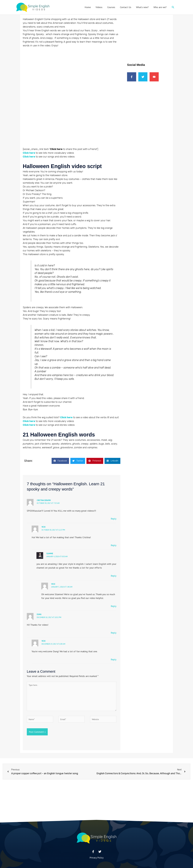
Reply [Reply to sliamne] (114, 576)
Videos (99, 7)
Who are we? (160, 7)
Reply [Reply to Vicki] (114, 545)
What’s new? (142, 7)
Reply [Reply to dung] (114, 633)
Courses (111, 7)
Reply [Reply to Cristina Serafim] (114, 519)
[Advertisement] (149, 34)
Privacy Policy (96, 858)
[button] (173, 7)
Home (88, 7)
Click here (66, 417)
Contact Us (126, 7)
